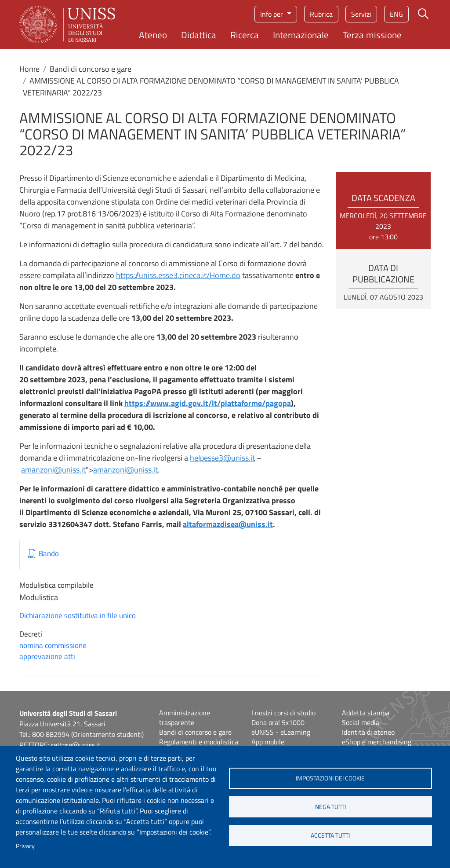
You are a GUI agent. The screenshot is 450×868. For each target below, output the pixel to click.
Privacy (25, 846)
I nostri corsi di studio (283, 713)
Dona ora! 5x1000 (278, 722)
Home (29, 69)
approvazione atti (47, 656)
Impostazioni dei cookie (330, 778)
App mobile (268, 742)
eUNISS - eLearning (281, 732)
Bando (49, 554)
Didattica (199, 35)
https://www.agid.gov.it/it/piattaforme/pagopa (208, 403)
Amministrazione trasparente (185, 718)
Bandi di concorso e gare (91, 69)
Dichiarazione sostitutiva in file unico (78, 615)
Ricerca (245, 35)
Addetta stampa (366, 713)
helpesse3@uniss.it (222, 458)
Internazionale (301, 35)
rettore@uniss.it (76, 745)
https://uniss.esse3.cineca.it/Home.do (178, 275)
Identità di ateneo (368, 732)
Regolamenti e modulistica (199, 742)
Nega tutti (330, 807)
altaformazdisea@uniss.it (228, 524)
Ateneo (153, 35)
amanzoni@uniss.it (53, 470)
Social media (361, 722)
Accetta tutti (330, 835)
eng (396, 14)
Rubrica (321, 14)
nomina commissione (53, 645)
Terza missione (372, 35)
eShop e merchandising (377, 742)
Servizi (361, 14)
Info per (272, 14)
